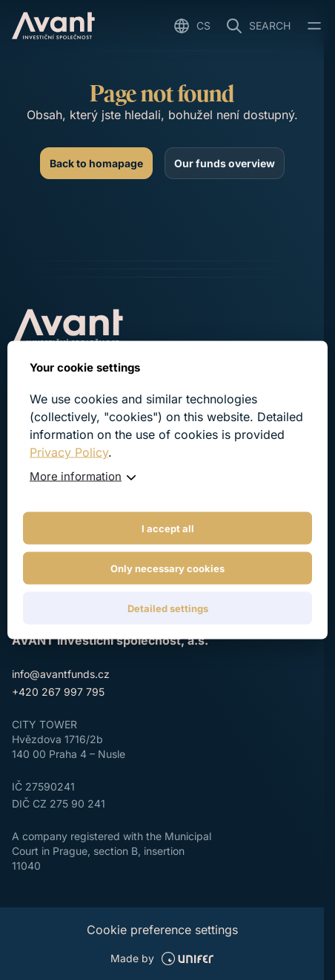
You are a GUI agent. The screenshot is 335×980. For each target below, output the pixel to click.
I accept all (168, 528)
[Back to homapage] (96, 163)
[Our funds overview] (225, 163)
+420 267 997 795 (58, 692)
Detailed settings (168, 608)
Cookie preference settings (162, 930)
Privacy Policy (69, 452)
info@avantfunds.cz (61, 674)
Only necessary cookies (167, 568)
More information (76, 476)
